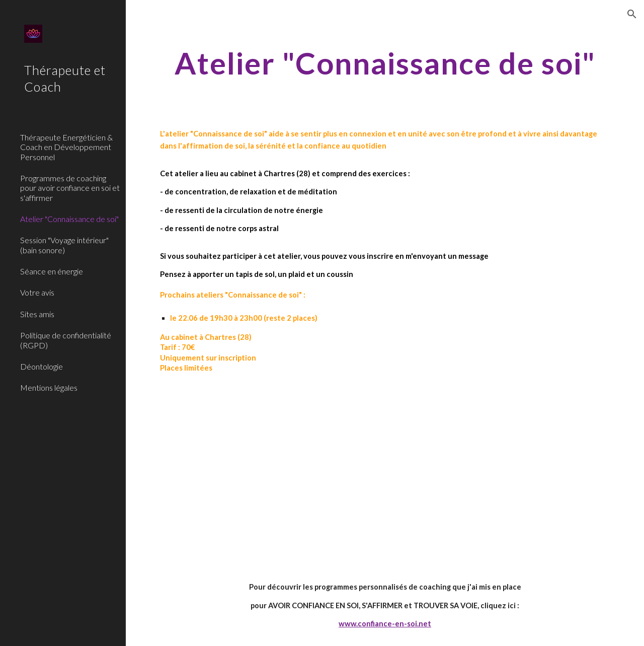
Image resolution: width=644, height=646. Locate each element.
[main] (385, 63)
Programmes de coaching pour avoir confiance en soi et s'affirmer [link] (70, 188)
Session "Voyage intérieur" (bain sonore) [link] (64, 245)
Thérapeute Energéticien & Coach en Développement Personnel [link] (66, 147)
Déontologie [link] (42, 366)
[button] (632, 14)
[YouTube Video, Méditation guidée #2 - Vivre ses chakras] (268, 477)
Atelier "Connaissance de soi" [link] (69, 219)
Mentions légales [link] (49, 387)
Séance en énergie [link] (52, 271)
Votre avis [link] (37, 292)
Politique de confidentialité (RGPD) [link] (66, 340)
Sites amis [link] (37, 314)
